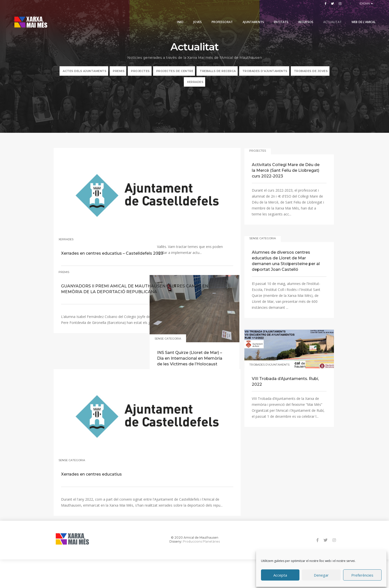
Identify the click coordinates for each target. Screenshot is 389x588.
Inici (174, 16)
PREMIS (119, 75)
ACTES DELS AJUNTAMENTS (85, 75)
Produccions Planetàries (201, 569)
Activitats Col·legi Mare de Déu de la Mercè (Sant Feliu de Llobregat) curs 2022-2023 (285, 186)
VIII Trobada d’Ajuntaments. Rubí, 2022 (283, 397)
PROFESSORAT (216, 16)
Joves (191, 16)
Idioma (365, 3)
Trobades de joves (311, 75)
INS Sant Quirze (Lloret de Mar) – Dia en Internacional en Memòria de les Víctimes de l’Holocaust (190, 377)
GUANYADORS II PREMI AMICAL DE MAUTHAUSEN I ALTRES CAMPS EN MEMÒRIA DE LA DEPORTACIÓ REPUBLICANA (95, 313)
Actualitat (326, 16)
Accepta (280, 574)
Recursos (299, 16)
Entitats (275, 16)
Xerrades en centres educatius (95, 441)
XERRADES (195, 86)
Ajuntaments (247, 16)
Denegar (321, 574)
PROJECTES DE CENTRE (175, 75)
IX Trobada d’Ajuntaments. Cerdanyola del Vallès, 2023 (187, 227)
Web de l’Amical (357, 16)
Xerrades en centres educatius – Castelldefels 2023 (95, 223)
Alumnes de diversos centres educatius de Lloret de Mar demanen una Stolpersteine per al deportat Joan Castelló (284, 277)
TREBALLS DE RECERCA (218, 75)
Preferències (362, 574)
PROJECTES (140, 75)
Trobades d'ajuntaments (265, 75)
